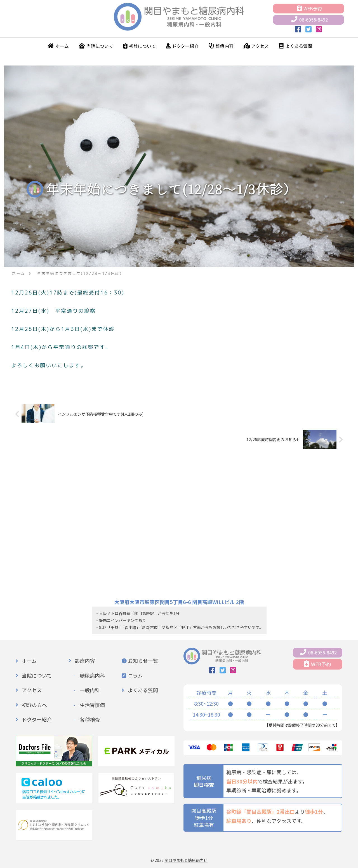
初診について (140, 46)
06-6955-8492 (309, 20)
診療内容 (221, 46)
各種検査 (90, 719)
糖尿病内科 (92, 675)
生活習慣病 (92, 704)
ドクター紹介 (182, 46)
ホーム (58, 46)
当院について (96, 46)
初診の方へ (34, 704)
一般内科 (90, 690)
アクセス (256, 46)
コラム (135, 675)
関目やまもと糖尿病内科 (186, 860)
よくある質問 (295, 46)
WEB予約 (310, 8)
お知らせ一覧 (143, 660)
